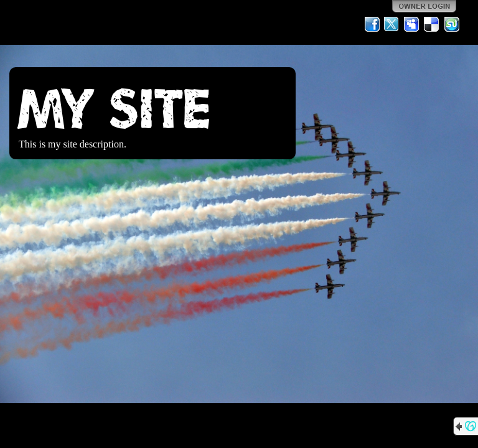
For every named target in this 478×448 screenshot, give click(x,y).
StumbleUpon (452, 24)
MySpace (412, 24)
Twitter (392, 24)
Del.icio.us (432, 24)
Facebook (372, 24)
